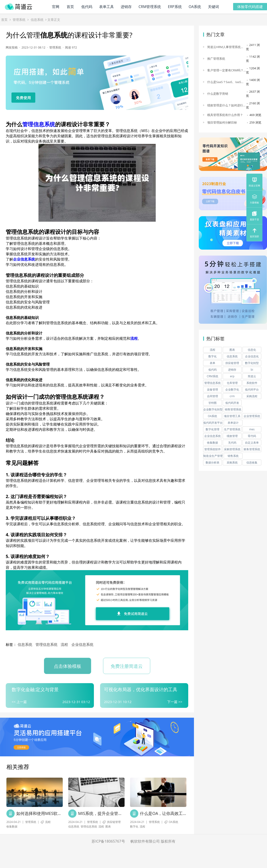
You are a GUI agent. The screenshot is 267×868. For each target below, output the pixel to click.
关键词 (213, 7)
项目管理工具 (232, 416)
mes (252, 430)
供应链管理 (114, 822)
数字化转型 (252, 363)
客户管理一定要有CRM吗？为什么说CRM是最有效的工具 (225, 70)
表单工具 (106, 7)
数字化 (134, 827)
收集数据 (12, 827)
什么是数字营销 (218, 94)
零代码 (252, 436)
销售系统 (233, 456)
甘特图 (213, 403)
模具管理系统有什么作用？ (225, 115)
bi (252, 370)
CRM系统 (213, 376)
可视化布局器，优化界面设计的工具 (141, 690)
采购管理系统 (232, 449)
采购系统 (232, 463)
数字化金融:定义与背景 (35, 690)
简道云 (252, 376)
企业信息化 (252, 357)
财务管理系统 (252, 449)
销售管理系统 (233, 410)
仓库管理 (232, 383)
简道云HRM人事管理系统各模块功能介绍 (225, 47)
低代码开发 (232, 403)
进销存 (126, 7)
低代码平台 (252, 390)
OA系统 (195, 7)
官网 (56, 7)
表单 (213, 363)
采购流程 (252, 396)
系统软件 (252, 383)
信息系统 (37, 20)
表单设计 (233, 423)
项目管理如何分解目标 (222, 123)
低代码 (87, 7)
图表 (108, 827)
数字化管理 (213, 430)
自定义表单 (252, 443)
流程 (134, 339)
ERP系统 (175, 7)
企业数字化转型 (213, 410)
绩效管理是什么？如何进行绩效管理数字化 (227, 105)
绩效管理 (232, 436)
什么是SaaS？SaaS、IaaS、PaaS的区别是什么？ (226, 82)
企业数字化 (232, 390)
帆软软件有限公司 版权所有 (153, 841)
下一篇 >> (175, 702)
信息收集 (252, 463)
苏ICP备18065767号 (108, 841)
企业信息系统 (24, 260)
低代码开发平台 (213, 423)
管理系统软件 (213, 449)
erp (232, 376)
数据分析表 (213, 463)
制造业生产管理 (213, 456)
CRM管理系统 (150, 7)
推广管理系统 (216, 59)
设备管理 (213, 390)
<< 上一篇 (19, 702)
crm (232, 396)
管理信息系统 (39, 125)
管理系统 (19, 20)
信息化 (252, 350)
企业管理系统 (252, 416)
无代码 (232, 443)
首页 (70, 7)
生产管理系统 (232, 430)
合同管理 (213, 396)
